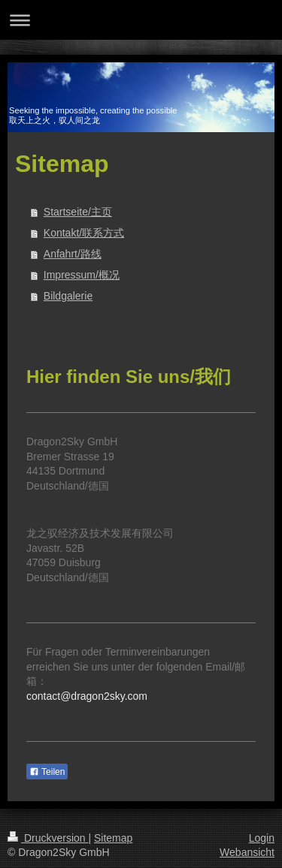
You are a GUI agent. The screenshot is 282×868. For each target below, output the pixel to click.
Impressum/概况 (82, 275)
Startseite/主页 (78, 212)
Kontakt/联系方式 (84, 233)
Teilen (47, 772)
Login (262, 838)
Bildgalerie (68, 296)
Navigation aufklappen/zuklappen (141, 20)
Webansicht (247, 852)
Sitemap (113, 838)
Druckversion (48, 838)
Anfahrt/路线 (73, 254)
